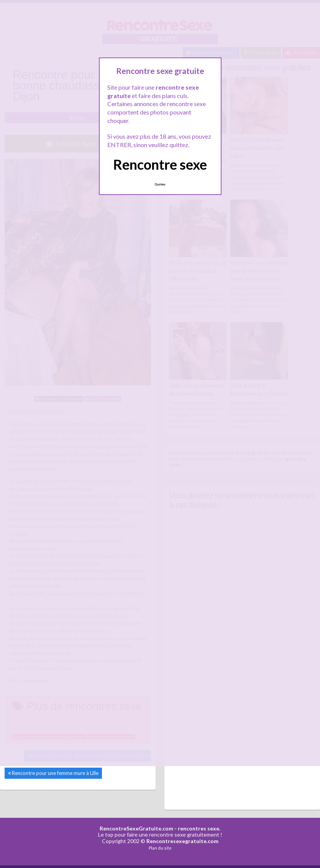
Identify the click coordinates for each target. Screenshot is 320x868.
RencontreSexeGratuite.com (136, 828)
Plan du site (160, 848)
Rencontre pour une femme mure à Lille (55, 773)
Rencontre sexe (160, 164)
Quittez (160, 184)
